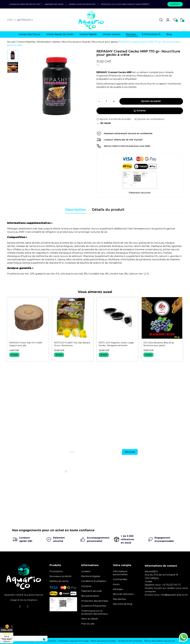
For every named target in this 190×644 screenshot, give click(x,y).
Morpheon (32, 600)
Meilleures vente (59, 581)
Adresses (118, 589)
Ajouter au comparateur (149, 119)
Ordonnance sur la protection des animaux (95, 612)
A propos (86, 586)
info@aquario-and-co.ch (174, 595)
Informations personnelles (120, 573)
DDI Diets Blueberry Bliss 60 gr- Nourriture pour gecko (159, 344)
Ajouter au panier (151, 101)
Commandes (120, 579)
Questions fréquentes (94, 606)
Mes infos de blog (123, 604)
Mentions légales (91, 576)
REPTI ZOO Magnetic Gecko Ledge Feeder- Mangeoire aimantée (116, 344)
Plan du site (88, 624)
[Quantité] (107, 101)
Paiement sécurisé (54, 4)
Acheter (140, 111)
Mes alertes (119, 599)
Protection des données (95, 601)
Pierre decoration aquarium (160, 641)
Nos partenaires (90, 596)
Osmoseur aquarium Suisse (73, 641)
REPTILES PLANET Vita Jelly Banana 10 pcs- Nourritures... (72, 344)
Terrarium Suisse (24, 641)
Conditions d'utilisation (94, 581)
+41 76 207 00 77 (171, 585)
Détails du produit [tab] (108, 210)
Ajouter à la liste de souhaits (114, 119)
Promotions (56, 571)
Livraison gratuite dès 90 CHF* (25, 4)
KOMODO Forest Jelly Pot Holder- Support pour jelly (26, 344)
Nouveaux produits (60, 576)
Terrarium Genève (46, 641)
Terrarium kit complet (130, 641)
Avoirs (116, 584)
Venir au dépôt (90, 619)
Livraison (86, 571)
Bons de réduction (123, 594)
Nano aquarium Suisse (103, 641)
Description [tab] (76, 210)
